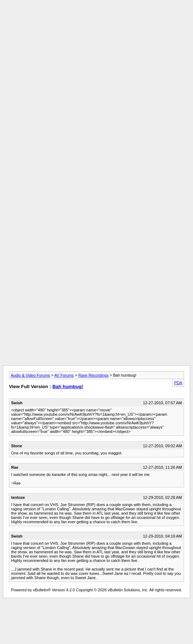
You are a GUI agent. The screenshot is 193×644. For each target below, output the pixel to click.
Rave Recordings (93, 375)
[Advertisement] (95, 75)
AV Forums (64, 375)
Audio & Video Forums (30, 375)
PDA (178, 383)
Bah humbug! (68, 387)
